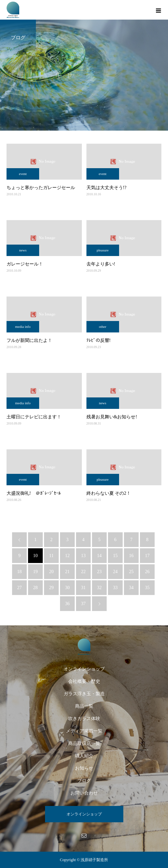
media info (23, 327)
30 (68, 588)
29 (52, 588)
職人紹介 (84, 756)
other (103, 327)
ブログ (84, 781)
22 (84, 572)
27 (20, 588)
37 (84, 604)
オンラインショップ (84, 669)
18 (20, 572)
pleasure (103, 250)
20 (52, 572)
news (23, 250)
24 (115, 572)
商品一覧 (84, 706)
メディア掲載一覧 (84, 731)
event (23, 174)
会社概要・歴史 (84, 681)
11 (51, 556)
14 (99, 556)
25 (131, 572)
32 (99, 588)
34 (131, 588)
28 (36, 588)
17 (147, 556)
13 (84, 556)
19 (36, 572)
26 (147, 572)
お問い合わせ (84, 793)
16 (131, 556)
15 (115, 556)
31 (84, 588)
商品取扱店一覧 (84, 743)
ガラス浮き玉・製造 (84, 694)
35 (147, 588)
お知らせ (84, 768)
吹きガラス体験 (84, 719)
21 (68, 572)
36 (68, 604)
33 (115, 588)
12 (68, 556)
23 (99, 572)
